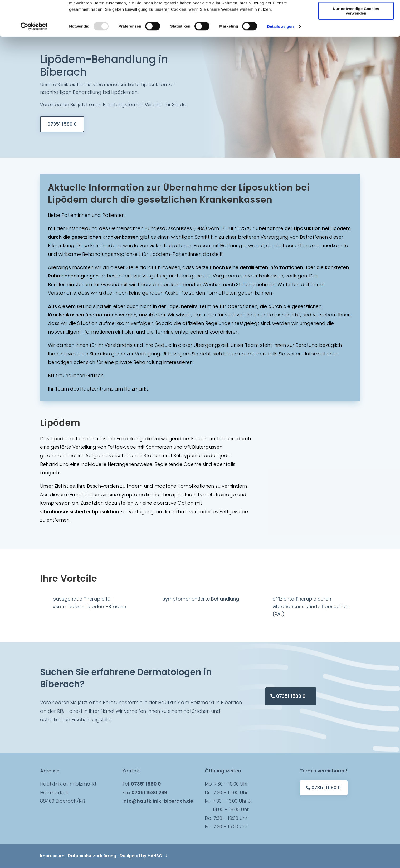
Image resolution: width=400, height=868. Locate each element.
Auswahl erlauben (356, 29)
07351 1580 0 (62, 124)
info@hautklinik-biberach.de (158, 801)
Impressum (52, 856)
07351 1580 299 (149, 793)
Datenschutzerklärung (92, 856)
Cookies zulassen (356, 13)
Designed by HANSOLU (143, 856)
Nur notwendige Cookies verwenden (356, 46)
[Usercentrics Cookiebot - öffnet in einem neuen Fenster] (34, 62)
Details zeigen (280, 62)
